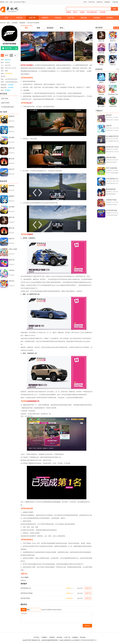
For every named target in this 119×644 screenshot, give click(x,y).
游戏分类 (99, 2)
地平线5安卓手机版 (27, 593)
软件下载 (71, 18)
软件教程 (110, 18)
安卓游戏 (15, 23)
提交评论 (87, 626)
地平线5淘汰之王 (26, 588)
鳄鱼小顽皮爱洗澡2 (92, 12)
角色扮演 (22, 23)
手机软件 (19, 18)
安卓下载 (8, 48)
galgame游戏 (5, 103)
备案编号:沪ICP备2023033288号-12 (85, 640)
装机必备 (84, 18)
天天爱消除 (102, 12)
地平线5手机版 (25, 598)
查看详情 (88, 588)
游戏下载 (32, 18)
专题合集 (115, 2)
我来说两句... (56, 618)
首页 (85, 2)
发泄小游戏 (5, 99)
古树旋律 (82, 12)
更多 (118, 69)
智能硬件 (107, 2)
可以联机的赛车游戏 (7, 107)
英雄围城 (68, 12)
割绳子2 (75, 12)
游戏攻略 (97, 18)
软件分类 (92, 2)
